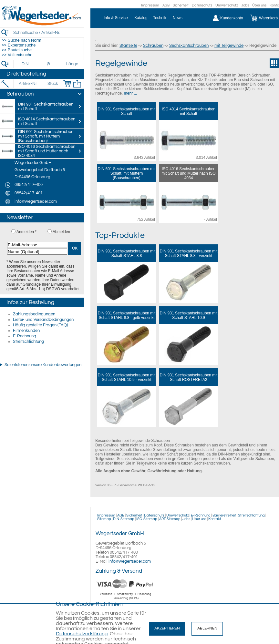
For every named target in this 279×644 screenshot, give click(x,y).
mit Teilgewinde (229, 46)
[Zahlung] (126, 600)
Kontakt (215, 519)
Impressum (150, 5)
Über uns (259, 5)
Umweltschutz (227, 5)
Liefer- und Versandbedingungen (43, 320)
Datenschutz (202, 5)
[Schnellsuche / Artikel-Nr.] (48, 32)
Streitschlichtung (28, 342)
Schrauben (153, 46)
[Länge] (72, 64)
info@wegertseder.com (130, 561)
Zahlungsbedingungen (34, 314)
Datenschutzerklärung (82, 634)
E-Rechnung (25, 336)
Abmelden (61, 232)
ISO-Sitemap (147, 519)
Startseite (128, 46)
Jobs (245, 5)
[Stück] (52, 84)
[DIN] (25, 64)
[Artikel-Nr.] (28, 84)
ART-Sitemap (170, 519)
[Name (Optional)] (37, 252)
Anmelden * (26, 232)
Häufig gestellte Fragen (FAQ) (40, 325)
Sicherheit (181, 5)
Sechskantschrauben (189, 46)
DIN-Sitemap (124, 519)
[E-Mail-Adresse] (37, 245)
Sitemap (104, 519)
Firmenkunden (26, 331)
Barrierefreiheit (224, 515)
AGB (166, 5)
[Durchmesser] (49, 64)
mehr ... (131, 93)
